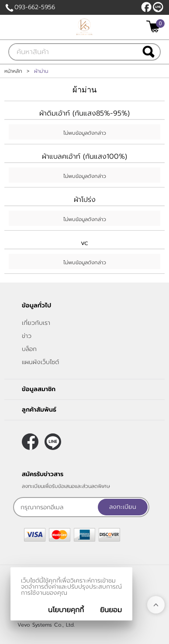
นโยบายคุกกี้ (66, 610)
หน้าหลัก (13, 71)
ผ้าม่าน (84, 90)
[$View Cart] (154, 26)
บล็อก (29, 349)
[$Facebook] (146, 7)
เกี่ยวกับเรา (36, 323)
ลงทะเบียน (123, 507)
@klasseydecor (158, 7)
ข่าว (27, 336)
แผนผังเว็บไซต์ (40, 362)
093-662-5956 (35, 7)
